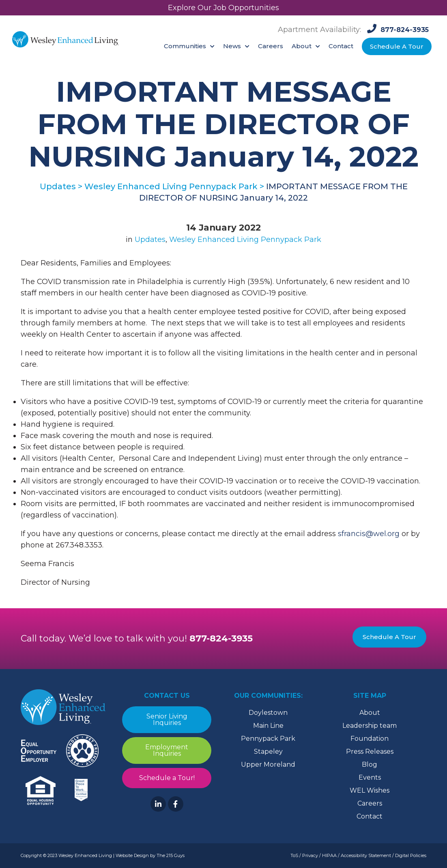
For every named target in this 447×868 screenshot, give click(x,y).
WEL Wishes (370, 790)
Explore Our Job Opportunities (223, 8)
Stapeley (268, 751)
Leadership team (370, 726)
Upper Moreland (268, 764)
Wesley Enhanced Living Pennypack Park (245, 239)
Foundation (370, 739)
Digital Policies (411, 855)
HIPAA (329, 855)
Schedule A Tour (389, 637)
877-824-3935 (221, 638)
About (370, 713)
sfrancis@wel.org (369, 534)
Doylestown (268, 713)
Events (370, 777)
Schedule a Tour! (167, 778)
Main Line (268, 726)
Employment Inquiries (167, 750)
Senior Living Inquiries (167, 719)
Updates (150, 239)
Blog (370, 764)
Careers (370, 803)
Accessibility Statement (366, 855)
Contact (370, 816)
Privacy (310, 855)
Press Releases (370, 751)
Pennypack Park (268, 739)
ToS (294, 855)
